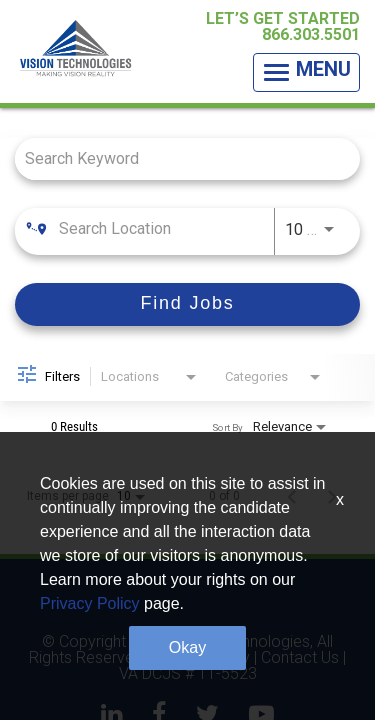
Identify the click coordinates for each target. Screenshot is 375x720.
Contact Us (300, 658)
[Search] (187, 304)
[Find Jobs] (187, 304)
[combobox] (177, 158)
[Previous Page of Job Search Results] (292, 496)
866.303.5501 (311, 34)
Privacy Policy (200, 658)
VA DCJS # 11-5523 (188, 674)
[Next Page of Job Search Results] (332, 496)
